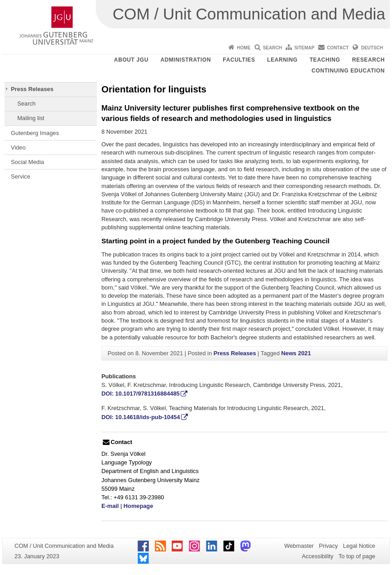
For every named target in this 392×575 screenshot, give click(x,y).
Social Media (27, 162)
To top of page (357, 556)
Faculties (239, 60)
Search (272, 48)
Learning (282, 60)
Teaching (325, 60)
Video (18, 147)
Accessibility (318, 556)
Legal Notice (359, 546)
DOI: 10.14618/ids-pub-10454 (141, 417)
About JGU (131, 60)
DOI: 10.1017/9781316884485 (141, 394)
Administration (186, 60)
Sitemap (304, 48)
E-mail (110, 506)
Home (244, 48)
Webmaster (299, 546)
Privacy (329, 546)
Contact (338, 48)
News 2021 (296, 353)
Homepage (138, 506)
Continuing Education (348, 71)
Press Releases (32, 89)
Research (368, 60)
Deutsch (372, 48)
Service (21, 176)
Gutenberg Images (35, 133)
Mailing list (31, 118)
